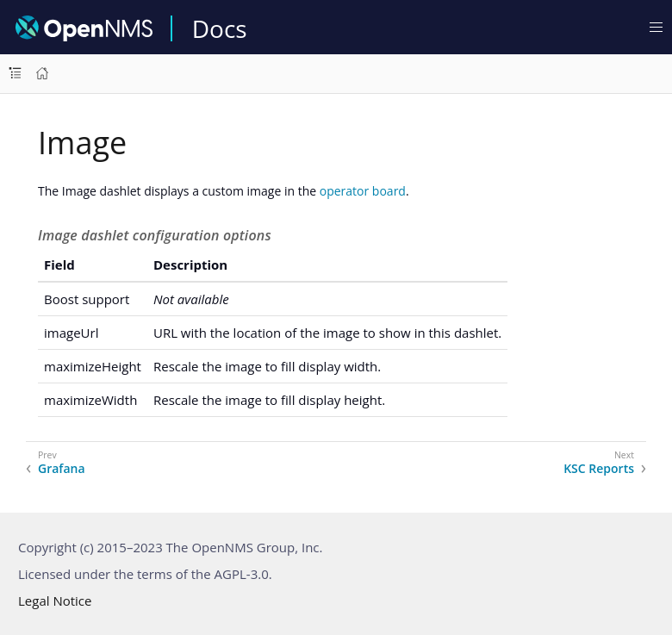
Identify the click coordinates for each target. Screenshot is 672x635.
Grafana (62, 469)
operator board (363, 191)
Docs (220, 28)
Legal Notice (55, 601)
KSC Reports (599, 469)
